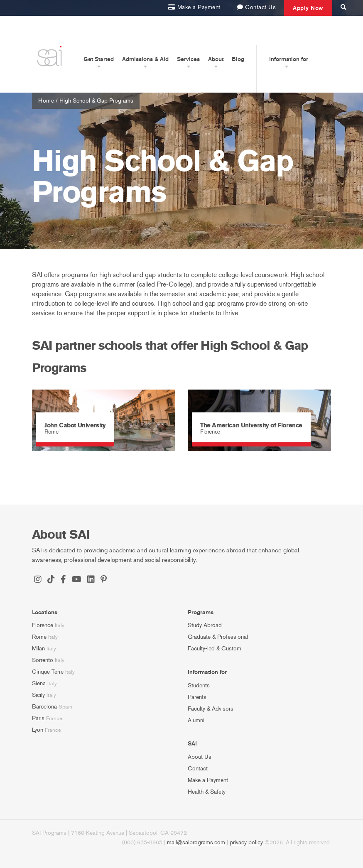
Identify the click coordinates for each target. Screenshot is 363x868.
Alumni (196, 720)
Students (199, 685)
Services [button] (188, 59)
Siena (39, 683)
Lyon (38, 730)
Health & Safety (207, 792)
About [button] (216, 59)
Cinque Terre (48, 672)
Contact (198, 769)
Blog (238, 59)
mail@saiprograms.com (196, 842)
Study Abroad (205, 625)
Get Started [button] (99, 59)
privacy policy (246, 842)
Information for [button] (289, 59)
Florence (43, 625)
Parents (197, 697)
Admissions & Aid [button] (145, 59)
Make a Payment (208, 780)
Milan (38, 649)
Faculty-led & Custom (215, 649)
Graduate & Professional (218, 637)
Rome (39, 637)
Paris (38, 718)
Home (46, 101)
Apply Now (308, 8)
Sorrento (43, 660)
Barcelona (44, 707)
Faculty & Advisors (211, 709)
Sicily (38, 695)
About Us (200, 757)
